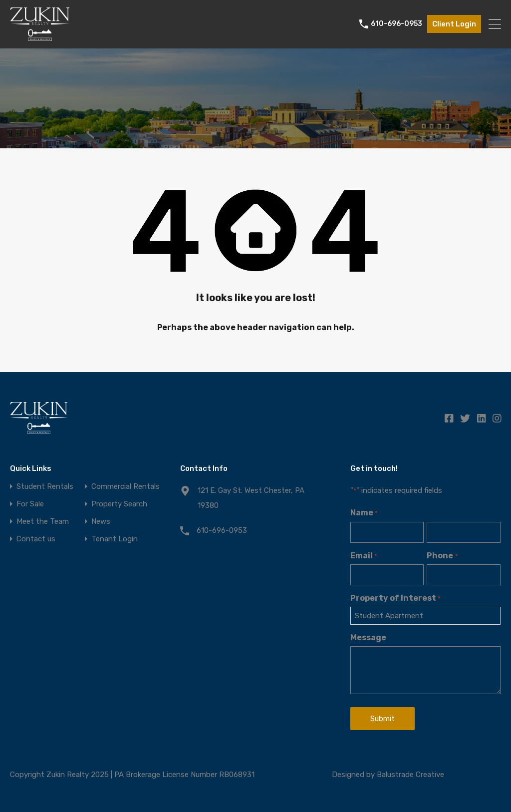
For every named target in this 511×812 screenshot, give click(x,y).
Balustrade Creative (410, 775)
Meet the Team (43, 522)
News (101, 522)
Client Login (454, 24)
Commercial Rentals (126, 487)
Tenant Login (115, 539)
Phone (442, 556)
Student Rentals (45, 487)
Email (364, 556)
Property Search (119, 504)
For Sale (30, 504)
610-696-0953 (396, 24)
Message (368, 637)
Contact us (36, 539)
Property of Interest (395, 598)
